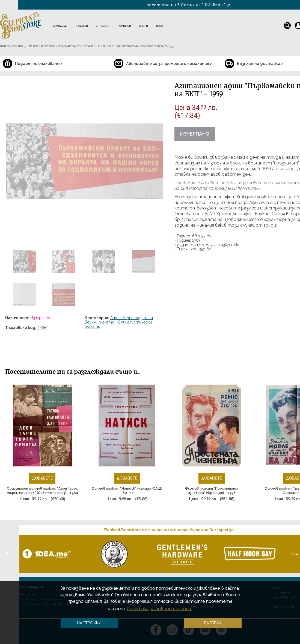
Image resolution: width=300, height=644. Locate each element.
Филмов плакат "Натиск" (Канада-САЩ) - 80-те (127, 491)
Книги (144, 26)
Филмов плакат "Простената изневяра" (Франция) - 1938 (212, 491)
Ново (160, 26)
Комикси (125, 26)
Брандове (60, 26)
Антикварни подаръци (132, 318)
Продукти (81, 26)
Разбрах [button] (213, 623)
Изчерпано (195, 134)
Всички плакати (99, 322)
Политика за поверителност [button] (160, 609)
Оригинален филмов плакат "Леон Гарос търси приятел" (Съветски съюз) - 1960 (42, 491)
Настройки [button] (89, 623)
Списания (103, 26)
